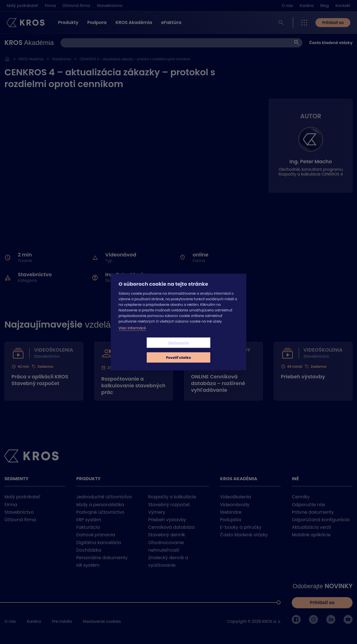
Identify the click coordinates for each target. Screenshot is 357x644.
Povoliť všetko (212, 350)
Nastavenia (145, 350)
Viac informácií (132, 335)
